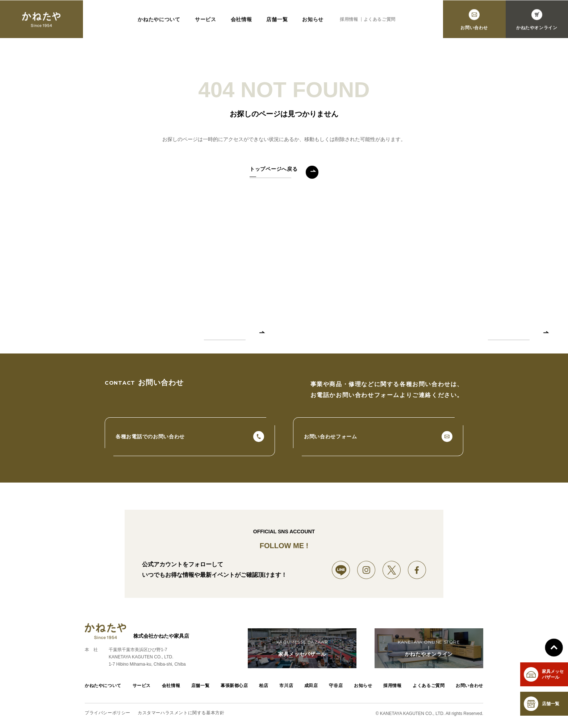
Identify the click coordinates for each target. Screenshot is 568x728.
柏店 (264, 686)
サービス (206, 21)
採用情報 (349, 21)
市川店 (286, 686)
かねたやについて (159, 21)
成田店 (311, 686)
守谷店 (336, 686)
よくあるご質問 (380, 21)
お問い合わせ (469, 686)
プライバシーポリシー (108, 713)
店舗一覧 (277, 21)
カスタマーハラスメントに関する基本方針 (181, 713)
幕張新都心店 (234, 686)
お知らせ (313, 21)
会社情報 (241, 21)
